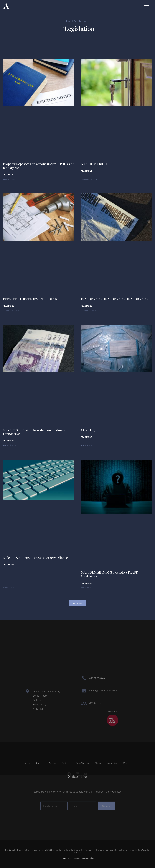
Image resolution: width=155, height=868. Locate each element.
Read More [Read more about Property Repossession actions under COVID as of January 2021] (8, 175)
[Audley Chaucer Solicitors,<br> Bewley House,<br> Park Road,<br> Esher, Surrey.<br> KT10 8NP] (28, 692)
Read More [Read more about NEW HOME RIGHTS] (86, 171)
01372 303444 (97, 678)
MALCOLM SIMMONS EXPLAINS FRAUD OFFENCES (110, 574)
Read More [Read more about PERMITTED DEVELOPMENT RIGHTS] (8, 306)
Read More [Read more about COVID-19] (86, 437)
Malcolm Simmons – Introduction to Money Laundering (34, 432)
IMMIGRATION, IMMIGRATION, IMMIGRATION (115, 299)
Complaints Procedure (86, 858)
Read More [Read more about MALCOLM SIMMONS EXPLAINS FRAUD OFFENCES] (86, 583)
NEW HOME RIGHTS (96, 164)
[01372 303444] (84, 678)
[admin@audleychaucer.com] (84, 691)
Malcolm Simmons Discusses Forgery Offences (36, 558)
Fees (74, 858)
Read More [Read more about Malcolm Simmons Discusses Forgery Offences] (8, 565)
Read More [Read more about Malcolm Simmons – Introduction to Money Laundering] (8, 441)
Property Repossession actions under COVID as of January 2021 (38, 166)
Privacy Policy (66, 858)
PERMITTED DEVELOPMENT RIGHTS (30, 299)
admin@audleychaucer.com (103, 691)
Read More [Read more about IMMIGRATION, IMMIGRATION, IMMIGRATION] (86, 306)
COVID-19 (88, 430)
